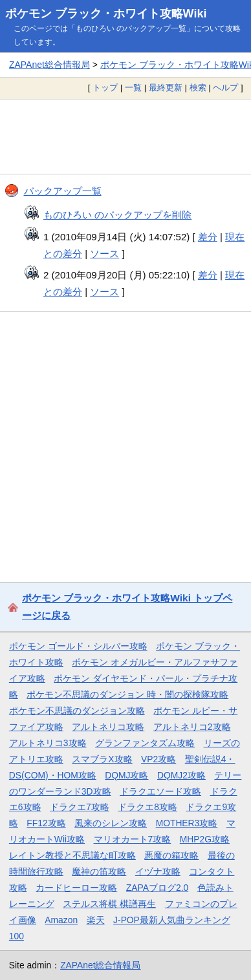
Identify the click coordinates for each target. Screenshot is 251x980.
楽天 (96, 920)
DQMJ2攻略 (181, 775)
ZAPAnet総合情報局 (49, 65)
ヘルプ (225, 88)
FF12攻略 (46, 823)
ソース (104, 254)
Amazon (61, 920)
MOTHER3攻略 (187, 823)
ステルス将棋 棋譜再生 (109, 904)
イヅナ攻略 (158, 871)
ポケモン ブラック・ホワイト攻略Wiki (106, 14)
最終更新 (166, 88)
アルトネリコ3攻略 (48, 743)
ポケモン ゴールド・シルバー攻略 (78, 646)
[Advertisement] (125, 136)
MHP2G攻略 (205, 839)
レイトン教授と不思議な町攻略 (72, 855)
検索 (198, 88)
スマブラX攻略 (102, 759)
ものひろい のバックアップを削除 (117, 215)
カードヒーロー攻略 (76, 888)
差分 (208, 237)
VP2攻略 (158, 759)
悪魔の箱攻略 (171, 855)
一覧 (133, 88)
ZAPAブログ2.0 (157, 888)
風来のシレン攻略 (111, 823)
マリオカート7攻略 (133, 839)
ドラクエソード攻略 (160, 791)
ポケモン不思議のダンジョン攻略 (77, 711)
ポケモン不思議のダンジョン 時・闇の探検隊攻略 (127, 694)
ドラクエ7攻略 (80, 807)
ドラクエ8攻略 (147, 807)
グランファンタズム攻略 (145, 743)
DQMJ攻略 (126, 775)
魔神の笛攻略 (99, 871)
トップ (105, 88)
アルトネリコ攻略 (108, 727)
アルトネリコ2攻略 (192, 727)
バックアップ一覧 (63, 191)
